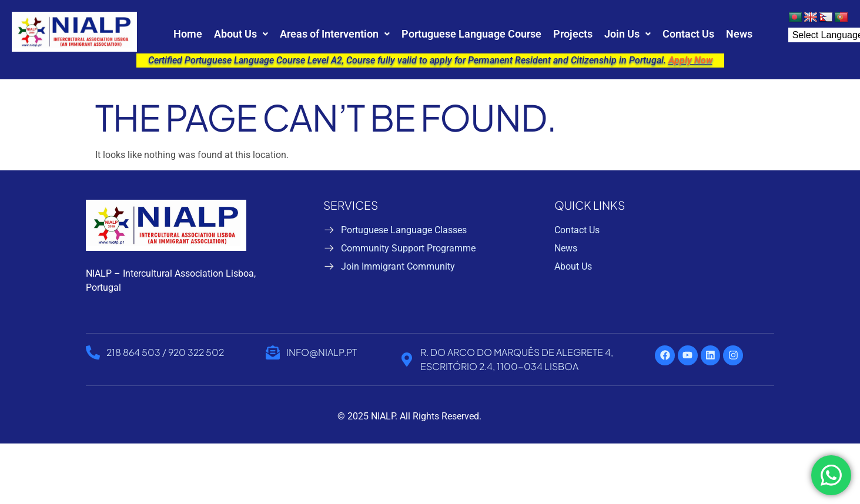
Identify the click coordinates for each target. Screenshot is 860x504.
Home (188, 34)
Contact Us (688, 34)
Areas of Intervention (335, 34)
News (739, 34)
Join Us (628, 34)
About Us (241, 34)
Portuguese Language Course (471, 34)
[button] (241, 34)
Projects (573, 34)
